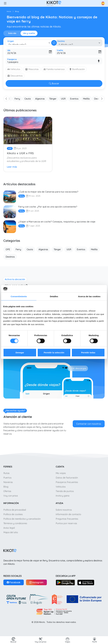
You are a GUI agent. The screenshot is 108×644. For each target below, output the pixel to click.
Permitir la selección (54, 353)
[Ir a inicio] (54, 3)
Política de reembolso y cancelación (22, 519)
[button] (5, 3)
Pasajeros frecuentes (67, 482)
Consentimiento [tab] (19, 296)
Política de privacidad (15, 510)
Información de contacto (68, 514)
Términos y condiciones (15, 523)
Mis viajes (61, 473)
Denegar (20, 353)
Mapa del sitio (11, 532)
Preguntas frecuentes (67, 519)
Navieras (8, 482)
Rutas (6, 473)
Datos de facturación (67, 478)
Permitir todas (88, 353)
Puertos (7, 478)
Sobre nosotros (64, 510)
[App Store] (86, 582)
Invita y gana (63, 496)
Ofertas (7, 491)
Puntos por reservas (66, 523)
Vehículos (61, 487)
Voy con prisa (11, 496)
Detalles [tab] (54, 296)
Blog (6, 487)
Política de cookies (13, 514)
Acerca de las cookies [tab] (89, 296)
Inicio (9, 11)
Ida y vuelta (29, 33)
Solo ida (12, 33)
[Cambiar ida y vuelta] (54, 43)
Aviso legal (9, 528)
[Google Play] (65, 582)
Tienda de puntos (65, 491)
